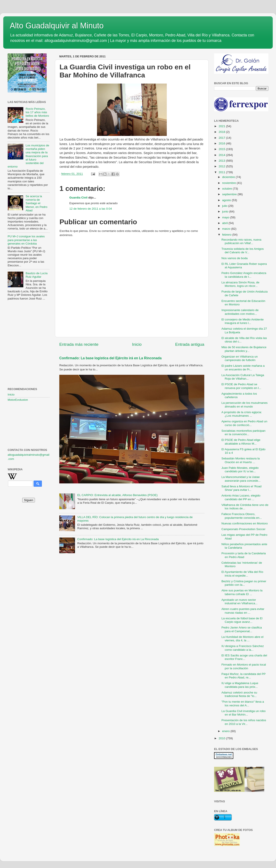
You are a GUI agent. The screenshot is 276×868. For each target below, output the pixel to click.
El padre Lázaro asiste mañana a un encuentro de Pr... (243, 367)
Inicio (137, 344)
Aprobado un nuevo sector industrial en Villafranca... (240, 602)
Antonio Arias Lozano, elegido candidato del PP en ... (241, 497)
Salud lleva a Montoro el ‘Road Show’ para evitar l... (242, 488)
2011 (222, 172)
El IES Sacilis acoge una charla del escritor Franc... (244, 657)
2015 (222, 149)
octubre (227, 189)
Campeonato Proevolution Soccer (244, 529)
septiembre (230, 194)
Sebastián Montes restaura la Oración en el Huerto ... (241, 460)
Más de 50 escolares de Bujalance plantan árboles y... (244, 349)
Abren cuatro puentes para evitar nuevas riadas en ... (243, 611)
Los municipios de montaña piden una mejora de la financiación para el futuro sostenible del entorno (28, 156)
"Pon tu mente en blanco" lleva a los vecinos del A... (243, 703)
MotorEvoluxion (18, 400)
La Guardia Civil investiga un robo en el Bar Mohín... (244, 713)
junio (226, 211)
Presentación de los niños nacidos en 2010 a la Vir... (244, 722)
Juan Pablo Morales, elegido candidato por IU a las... (240, 470)
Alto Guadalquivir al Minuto (57, 26)
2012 (222, 166)
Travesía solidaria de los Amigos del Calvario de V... (243, 251)
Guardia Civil (78, 198)
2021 (222, 126)
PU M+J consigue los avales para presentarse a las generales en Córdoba (26, 240)
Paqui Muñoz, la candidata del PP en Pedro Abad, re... (244, 676)
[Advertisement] (29, 325)
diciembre (229, 177)
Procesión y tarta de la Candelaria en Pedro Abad (244, 555)
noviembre (229, 183)
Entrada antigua (190, 344)
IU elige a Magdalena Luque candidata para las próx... (240, 685)
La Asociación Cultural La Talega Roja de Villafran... (243, 377)
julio (225, 206)
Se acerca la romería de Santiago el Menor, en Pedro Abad (36, 203)
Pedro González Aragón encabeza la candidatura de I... (244, 275)
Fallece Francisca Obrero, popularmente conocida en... (242, 516)
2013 (222, 161)
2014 (222, 155)
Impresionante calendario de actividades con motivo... (240, 312)
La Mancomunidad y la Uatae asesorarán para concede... (241, 479)
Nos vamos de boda (235, 258)
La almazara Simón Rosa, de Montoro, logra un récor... (240, 284)
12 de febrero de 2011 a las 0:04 (91, 209)
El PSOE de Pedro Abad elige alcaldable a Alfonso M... (241, 442)
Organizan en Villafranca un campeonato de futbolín (240, 358)
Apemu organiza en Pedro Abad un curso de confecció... (244, 423)
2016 (222, 143)
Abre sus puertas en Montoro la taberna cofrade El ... (242, 592)
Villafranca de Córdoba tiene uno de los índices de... (245, 507)
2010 (222, 738)
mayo (226, 217)
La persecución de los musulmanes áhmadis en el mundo (245, 405)
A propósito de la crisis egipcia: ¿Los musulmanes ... (242, 414)
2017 (222, 138)
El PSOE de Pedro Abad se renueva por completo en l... (241, 386)
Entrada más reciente (79, 344)
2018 (222, 132)
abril (225, 223)
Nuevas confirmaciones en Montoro (245, 523)
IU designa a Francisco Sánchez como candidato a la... (243, 648)
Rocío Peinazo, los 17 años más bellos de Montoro (37, 112)
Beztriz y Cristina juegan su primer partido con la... (244, 583)
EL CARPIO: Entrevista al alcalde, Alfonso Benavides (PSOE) (117, 495)
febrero (227, 235)
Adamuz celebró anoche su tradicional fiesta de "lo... (239, 694)
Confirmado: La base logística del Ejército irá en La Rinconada (110, 358)
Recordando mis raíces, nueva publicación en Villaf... (241, 241)
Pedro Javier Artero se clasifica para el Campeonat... (242, 629)
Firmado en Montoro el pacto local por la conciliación (244, 666)
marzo (227, 229)
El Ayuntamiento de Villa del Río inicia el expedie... (242, 574)
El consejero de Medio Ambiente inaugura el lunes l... (243, 321)
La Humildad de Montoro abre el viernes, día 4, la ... (243, 639)
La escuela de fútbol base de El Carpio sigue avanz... (242, 620)
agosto (227, 200)
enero (226, 731)
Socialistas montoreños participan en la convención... (244, 432)
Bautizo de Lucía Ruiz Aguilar (37, 275)
